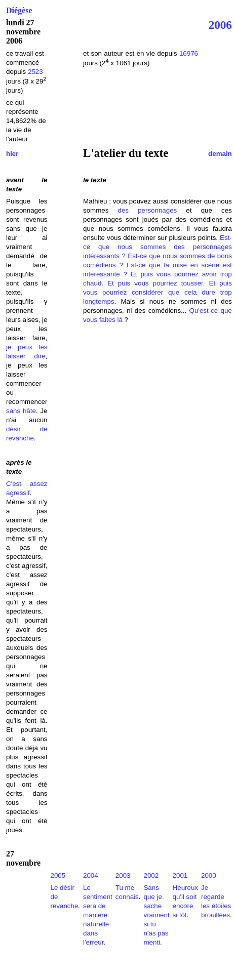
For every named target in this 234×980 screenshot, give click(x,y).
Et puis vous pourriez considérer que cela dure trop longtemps (158, 292)
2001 (180, 875)
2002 (151, 875)
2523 (35, 72)
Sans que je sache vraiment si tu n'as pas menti (156, 915)
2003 (123, 875)
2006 (220, 25)
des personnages (148, 210)
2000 (209, 875)
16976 (189, 53)
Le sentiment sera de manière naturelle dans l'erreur (98, 915)
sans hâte (21, 411)
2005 (58, 875)
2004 (91, 875)
